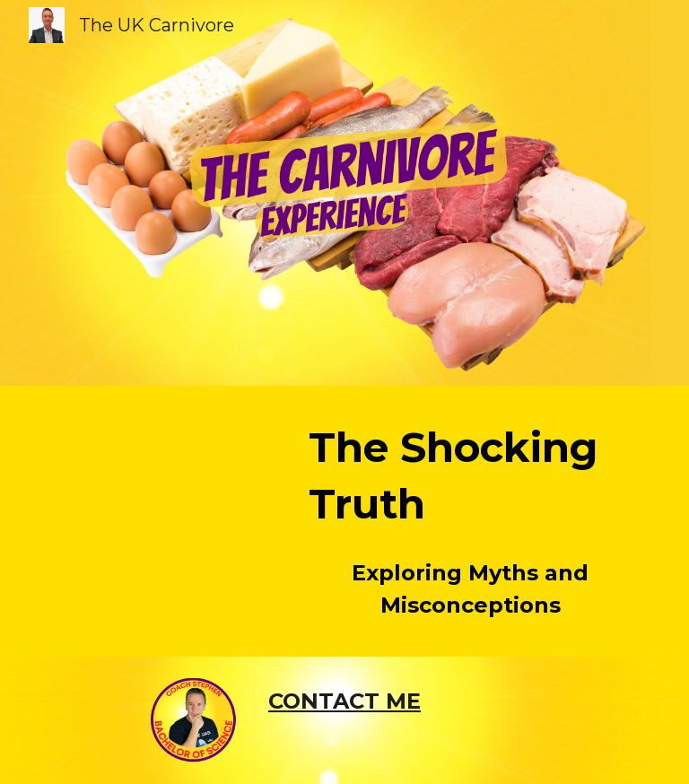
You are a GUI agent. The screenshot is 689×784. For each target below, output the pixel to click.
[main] (470, 476)
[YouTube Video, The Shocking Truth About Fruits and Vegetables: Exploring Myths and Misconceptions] (168, 474)
